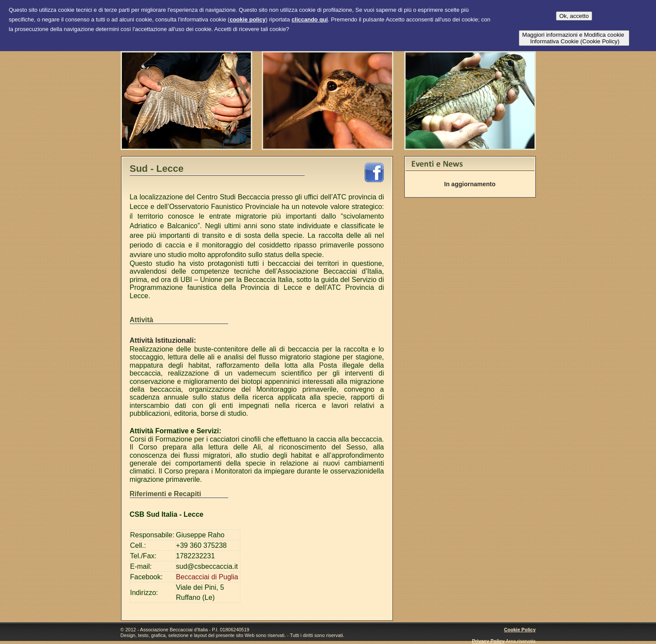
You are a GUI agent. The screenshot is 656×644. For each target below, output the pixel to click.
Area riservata (521, 641)
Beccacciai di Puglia (207, 577)
